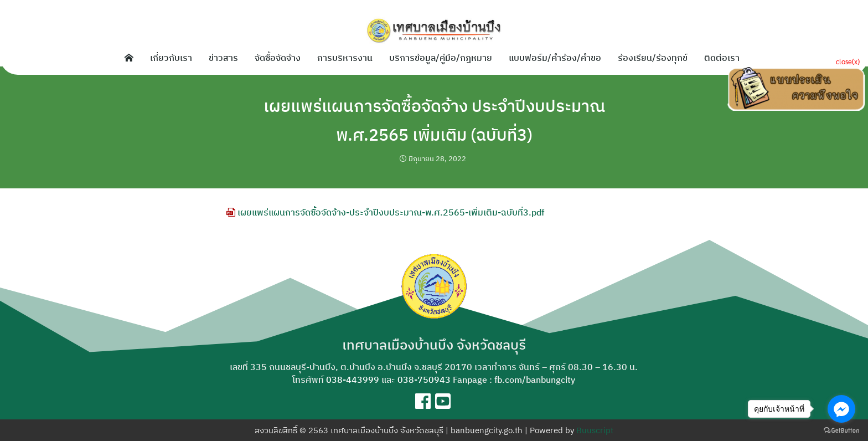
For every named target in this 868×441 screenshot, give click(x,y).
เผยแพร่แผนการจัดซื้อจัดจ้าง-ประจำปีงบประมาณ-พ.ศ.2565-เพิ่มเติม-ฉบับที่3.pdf (385, 212)
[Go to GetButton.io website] (841, 430)
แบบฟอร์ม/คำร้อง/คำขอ (555, 58)
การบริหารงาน (345, 58)
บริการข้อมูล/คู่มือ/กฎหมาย (441, 58)
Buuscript (595, 430)
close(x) (848, 61)
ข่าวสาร (223, 58)
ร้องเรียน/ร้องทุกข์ (653, 58)
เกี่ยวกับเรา (171, 58)
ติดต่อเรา (722, 58)
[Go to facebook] (841, 409)
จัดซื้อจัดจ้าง (278, 58)
